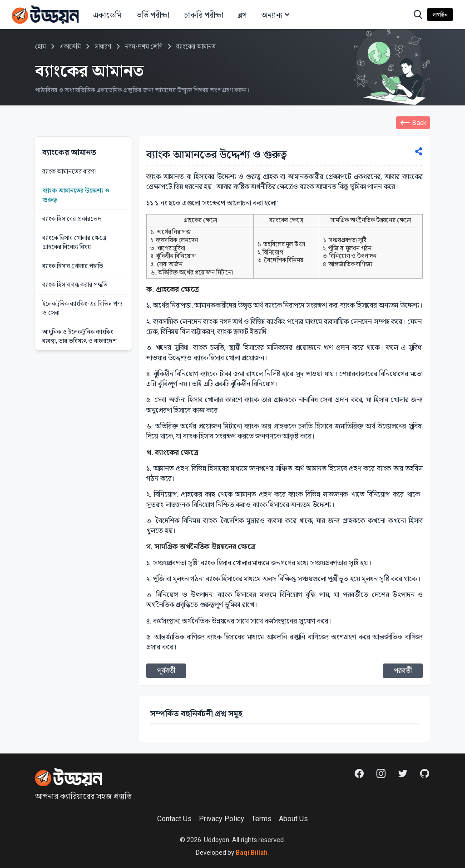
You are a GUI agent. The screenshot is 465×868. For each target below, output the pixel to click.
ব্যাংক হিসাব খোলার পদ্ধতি (73, 266)
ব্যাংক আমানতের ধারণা (69, 171)
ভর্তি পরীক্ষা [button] (153, 15)
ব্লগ (242, 15)
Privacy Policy (222, 819)
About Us (293, 819)
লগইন (440, 15)
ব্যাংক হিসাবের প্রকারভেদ (72, 219)
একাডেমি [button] (107, 15)
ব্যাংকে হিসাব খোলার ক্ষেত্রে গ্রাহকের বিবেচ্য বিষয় (74, 242)
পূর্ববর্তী (166, 671)
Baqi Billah (251, 853)
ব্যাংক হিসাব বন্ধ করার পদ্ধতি (75, 284)
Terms (262, 819)
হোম (40, 46)
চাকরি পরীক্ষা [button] (204, 15)
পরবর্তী (403, 671)
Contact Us (174, 819)
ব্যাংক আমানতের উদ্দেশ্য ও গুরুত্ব (76, 195)
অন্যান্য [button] (276, 15)
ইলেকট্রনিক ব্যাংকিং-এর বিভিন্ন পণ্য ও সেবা (82, 308)
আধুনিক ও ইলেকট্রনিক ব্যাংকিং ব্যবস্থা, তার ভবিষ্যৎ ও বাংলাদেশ (79, 336)
